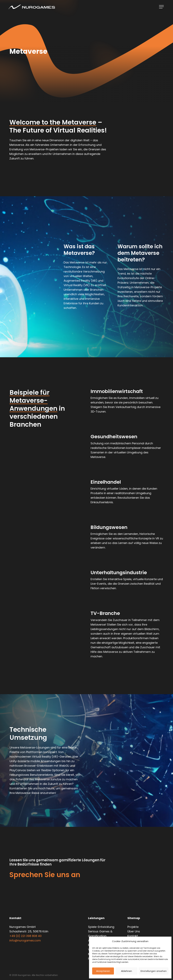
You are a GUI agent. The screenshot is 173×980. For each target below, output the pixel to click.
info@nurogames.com (25, 940)
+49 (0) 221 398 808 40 (25, 936)
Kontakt (133, 936)
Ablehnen (126, 971)
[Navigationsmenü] (162, 7)
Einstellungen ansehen (154, 971)
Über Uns (134, 931)
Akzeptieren (103, 971)
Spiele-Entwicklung (101, 927)
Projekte (133, 927)
